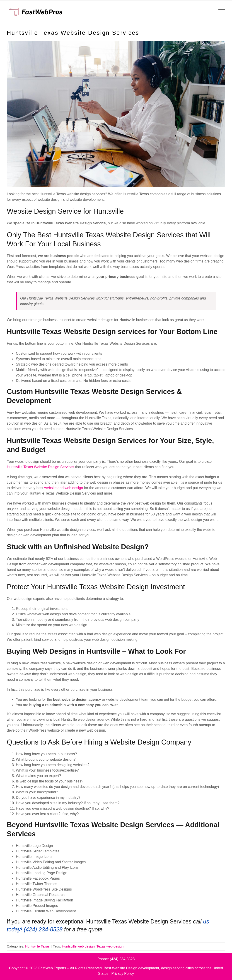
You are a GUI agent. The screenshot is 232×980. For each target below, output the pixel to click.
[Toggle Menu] (222, 11)
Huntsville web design (78, 946)
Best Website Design (121, 968)
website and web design (64, 488)
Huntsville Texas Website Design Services (40, 467)
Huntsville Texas (37, 946)
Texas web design (110, 946)
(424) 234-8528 (122, 959)
